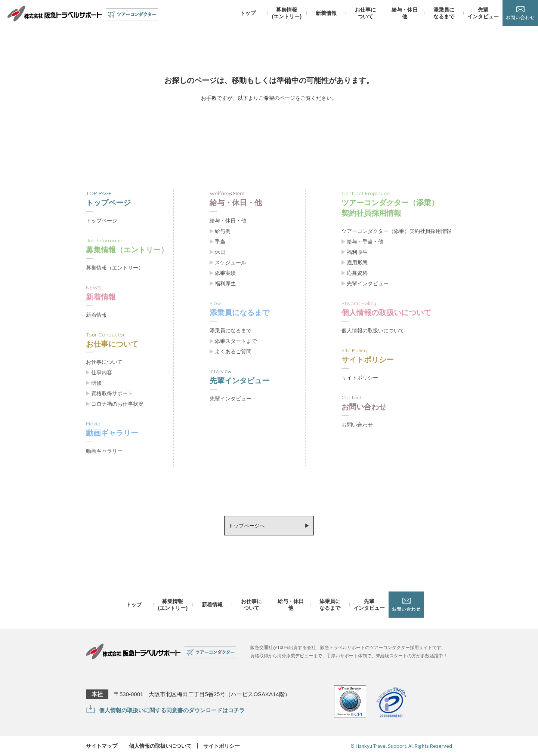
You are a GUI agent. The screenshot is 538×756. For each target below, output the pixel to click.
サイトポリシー (360, 378)
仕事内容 (102, 372)
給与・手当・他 (365, 242)
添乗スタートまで (236, 341)
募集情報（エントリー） (115, 268)
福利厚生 (225, 283)
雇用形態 (357, 262)
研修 (96, 383)
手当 (220, 242)
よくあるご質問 (233, 351)
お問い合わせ (357, 425)
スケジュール (231, 262)
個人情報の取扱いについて (373, 331)
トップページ (102, 221)
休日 (220, 252)
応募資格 (357, 273)
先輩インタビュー (231, 399)
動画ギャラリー (104, 451)
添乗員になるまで (231, 331)
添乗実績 (225, 273)
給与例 (223, 231)
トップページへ (247, 526)
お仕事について (104, 362)
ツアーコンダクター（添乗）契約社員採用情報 (396, 231)
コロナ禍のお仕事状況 (117, 404)
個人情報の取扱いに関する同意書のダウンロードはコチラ (172, 710)
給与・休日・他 (228, 221)
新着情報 (96, 315)
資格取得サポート (112, 393)
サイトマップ (102, 746)
